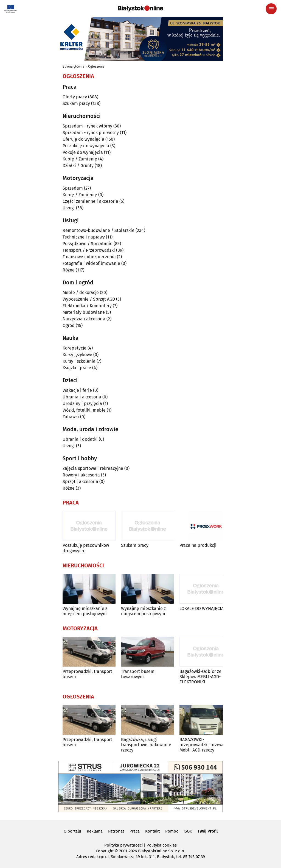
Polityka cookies (162, 845)
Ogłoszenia (96, 66)
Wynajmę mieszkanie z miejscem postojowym (85, 611)
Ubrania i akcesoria (82, 397)
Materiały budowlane (84, 312)
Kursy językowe (77, 355)
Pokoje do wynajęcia (83, 152)
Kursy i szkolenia (79, 361)
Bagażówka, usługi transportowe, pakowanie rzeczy (146, 745)
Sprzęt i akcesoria (80, 482)
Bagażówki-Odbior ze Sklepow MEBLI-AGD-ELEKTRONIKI (200, 677)
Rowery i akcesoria (81, 475)
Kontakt (152, 831)
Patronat (116, 831)
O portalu (72, 831)
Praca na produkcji (198, 545)
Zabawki (71, 417)
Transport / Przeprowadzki (89, 250)
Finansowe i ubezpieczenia (89, 257)
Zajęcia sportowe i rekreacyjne (93, 468)
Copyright (105, 851)
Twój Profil (208, 831)
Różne (69, 270)
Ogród (69, 325)
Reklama (95, 831)
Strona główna (74, 66)
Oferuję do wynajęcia (83, 139)
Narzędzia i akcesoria (84, 319)
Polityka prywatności (123, 845)
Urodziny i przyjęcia (82, 404)
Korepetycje (75, 348)
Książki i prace (77, 368)
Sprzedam (73, 188)
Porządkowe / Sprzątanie (88, 244)
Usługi (69, 208)
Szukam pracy (76, 103)
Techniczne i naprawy (84, 237)
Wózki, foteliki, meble (84, 410)
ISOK (188, 831)
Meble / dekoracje (81, 292)
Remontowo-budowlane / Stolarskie (99, 230)
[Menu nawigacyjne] (271, 9)
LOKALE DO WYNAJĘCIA (202, 608)
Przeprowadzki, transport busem (87, 674)
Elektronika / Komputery (87, 306)
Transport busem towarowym (138, 674)
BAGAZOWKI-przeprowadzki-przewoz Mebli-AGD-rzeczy (203, 745)
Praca (135, 831)
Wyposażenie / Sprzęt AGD (89, 299)
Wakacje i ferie (77, 390)
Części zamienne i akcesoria (90, 201)
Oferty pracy (75, 97)
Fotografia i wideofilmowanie (91, 263)
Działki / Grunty (78, 166)
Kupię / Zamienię (80, 159)
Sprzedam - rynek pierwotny (91, 133)
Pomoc (172, 831)
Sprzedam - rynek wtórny (87, 126)
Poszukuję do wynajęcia (86, 146)
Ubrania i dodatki (80, 439)
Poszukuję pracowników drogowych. (86, 548)
